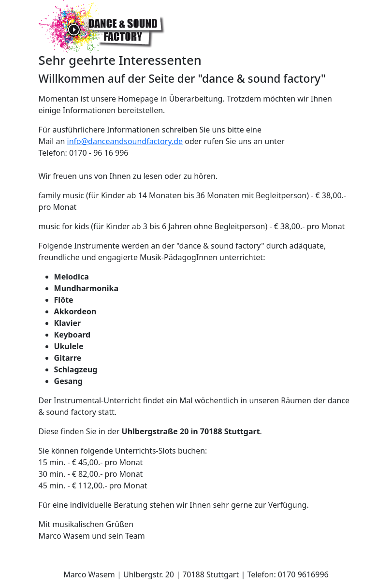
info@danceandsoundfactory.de (125, 141)
